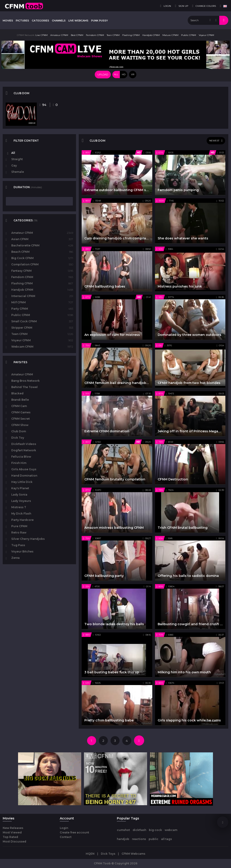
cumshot (123, 830)
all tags (166, 839)
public (154, 839)
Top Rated (10, 837)
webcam (171, 830)
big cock (155, 830)
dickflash (139, 830)
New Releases (13, 828)
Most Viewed (12, 832)
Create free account (74, 832)
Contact (66, 837)
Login (64, 828)
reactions (139, 839)
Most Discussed (14, 841)
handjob (123, 839)
